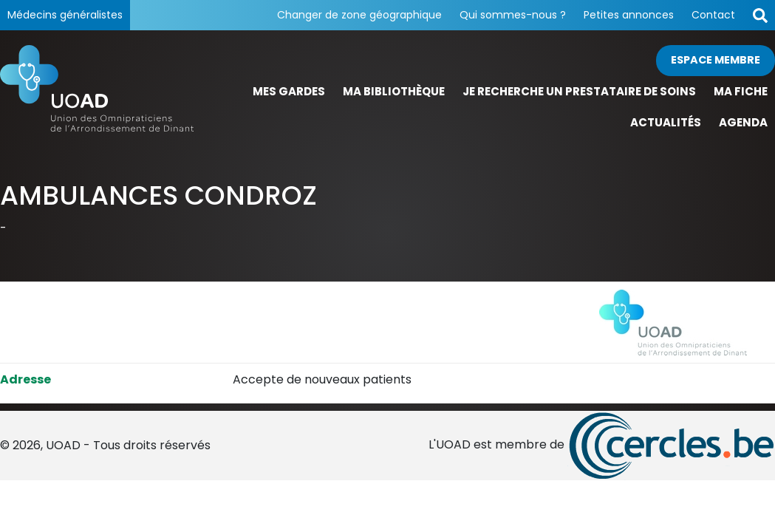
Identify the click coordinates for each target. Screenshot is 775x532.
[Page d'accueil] (97, 92)
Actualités (666, 122)
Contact (713, 15)
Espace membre (716, 60)
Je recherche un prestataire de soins (579, 91)
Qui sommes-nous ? (513, 15)
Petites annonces (629, 15)
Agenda (743, 122)
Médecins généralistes (65, 15)
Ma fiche (741, 91)
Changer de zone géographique (359, 15)
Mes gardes (289, 91)
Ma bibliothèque (394, 91)
